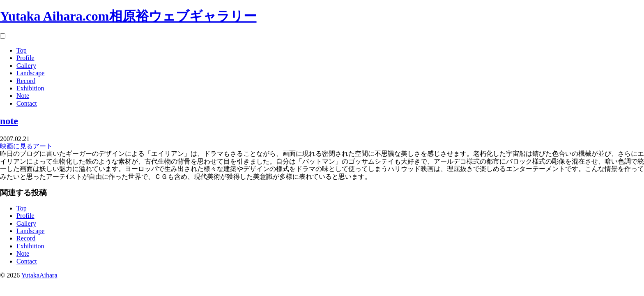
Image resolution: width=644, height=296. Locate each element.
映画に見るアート (26, 146)
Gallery (26, 66)
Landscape (30, 73)
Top (22, 50)
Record (26, 81)
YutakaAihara (39, 275)
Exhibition (30, 88)
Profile (25, 58)
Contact (27, 103)
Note (23, 96)
